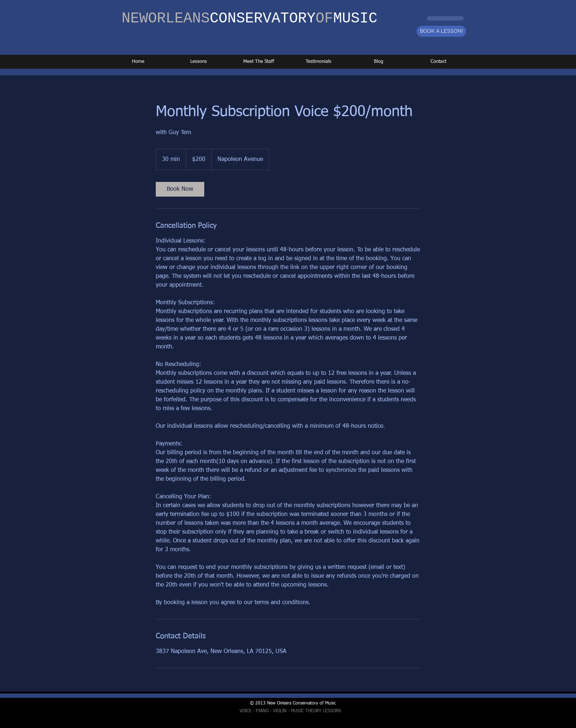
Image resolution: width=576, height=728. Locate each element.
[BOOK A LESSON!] (441, 31)
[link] (180, 189)
